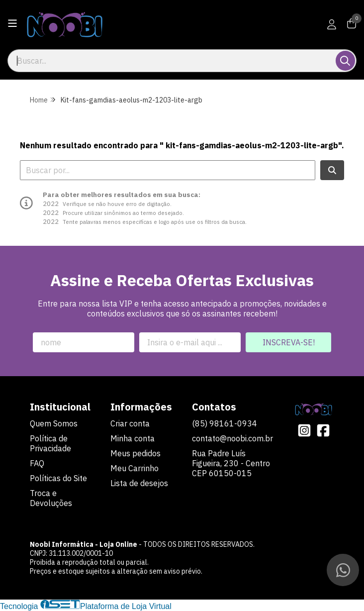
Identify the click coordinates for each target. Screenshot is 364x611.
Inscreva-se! (289, 342)
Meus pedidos (136, 453)
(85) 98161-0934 (225, 423)
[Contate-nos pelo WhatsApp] (343, 570)
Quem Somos (54, 423)
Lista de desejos (139, 483)
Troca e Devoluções (51, 498)
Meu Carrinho (135, 468)
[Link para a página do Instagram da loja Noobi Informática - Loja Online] (304, 430)
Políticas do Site (58, 478)
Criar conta (130, 423)
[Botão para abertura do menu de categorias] (12, 23)
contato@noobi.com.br (232, 438)
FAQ (37, 463)
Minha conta (133, 438)
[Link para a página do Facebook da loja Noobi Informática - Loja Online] (323, 430)
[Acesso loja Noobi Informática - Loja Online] (332, 24)
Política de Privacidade (50, 443)
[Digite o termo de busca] (172, 61)
